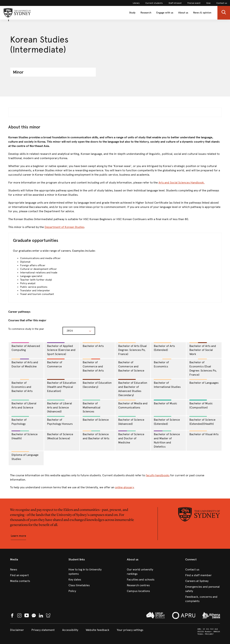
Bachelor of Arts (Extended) (164, 347)
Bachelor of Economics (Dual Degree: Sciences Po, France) (203, 367)
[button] (224, 13)
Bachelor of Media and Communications (133, 404)
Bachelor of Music (165, 402)
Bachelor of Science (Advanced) (131, 421)
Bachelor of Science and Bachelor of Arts (96, 435)
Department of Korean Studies (64, 227)
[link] (136, 3)
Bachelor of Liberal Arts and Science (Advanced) (59, 406)
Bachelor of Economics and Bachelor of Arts (22, 386)
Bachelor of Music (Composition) (201, 404)
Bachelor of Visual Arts (204, 433)
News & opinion (202, 13)
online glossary (124, 487)
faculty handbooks (158, 475)
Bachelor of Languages (204, 382)
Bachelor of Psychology (20, 421)
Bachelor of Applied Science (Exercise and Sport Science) (61, 349)
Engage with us (165, 13)
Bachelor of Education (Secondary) (97, 384)
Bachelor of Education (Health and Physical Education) (62, 386)
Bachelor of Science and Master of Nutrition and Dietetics (167, 439)
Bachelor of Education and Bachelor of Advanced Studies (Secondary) (133, 388)
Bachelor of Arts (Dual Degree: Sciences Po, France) (132, 349)
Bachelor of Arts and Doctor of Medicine (25, 363)
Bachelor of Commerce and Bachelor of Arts (93, 365)
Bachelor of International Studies (167, 384)
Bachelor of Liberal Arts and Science (24, 404)
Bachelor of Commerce (56, 363)
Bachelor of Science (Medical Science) (60, 436)
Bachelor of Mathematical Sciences (91, 406)
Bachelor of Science (96, 419)
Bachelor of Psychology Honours (60, 421)
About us (183, 13)
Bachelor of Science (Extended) (167, 421)
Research (146, 13)
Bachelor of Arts (93, 345)
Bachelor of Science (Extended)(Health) (202, 421)
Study (132, 13)
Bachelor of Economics (163, 363)
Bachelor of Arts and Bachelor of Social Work (203, 349)
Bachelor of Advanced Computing (26, 347)
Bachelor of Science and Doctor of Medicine (131, 437)
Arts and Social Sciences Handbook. (182, 183)
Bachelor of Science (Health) (25, 435)
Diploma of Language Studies (25, 456)
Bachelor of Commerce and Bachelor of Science (131, 366)
